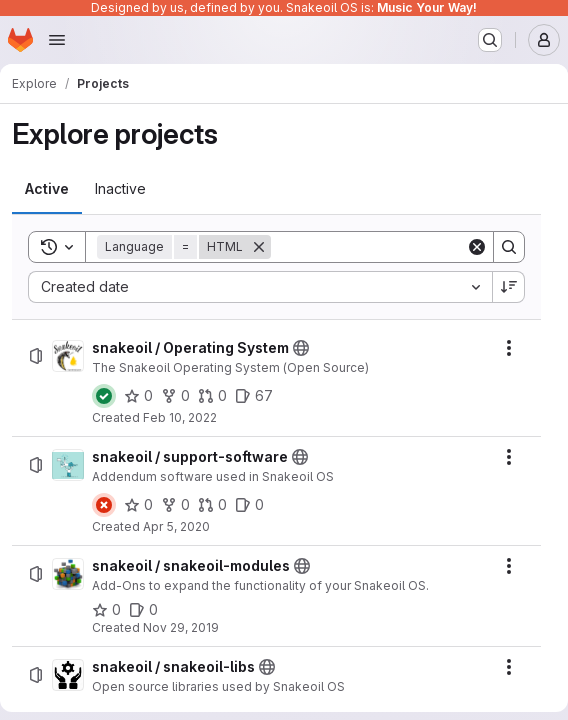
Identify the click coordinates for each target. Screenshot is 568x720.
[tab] (47, 189)
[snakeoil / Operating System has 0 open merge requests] (212, 396)
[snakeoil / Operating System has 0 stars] (138, 396)
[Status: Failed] (104, 505)
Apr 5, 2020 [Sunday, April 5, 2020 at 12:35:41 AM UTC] (176, 526)
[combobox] (260, 287)
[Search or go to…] (490, 40)
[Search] (395, 247)
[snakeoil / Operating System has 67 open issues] (254, 396)
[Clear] (477, 247)
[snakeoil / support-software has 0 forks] (175, 505)
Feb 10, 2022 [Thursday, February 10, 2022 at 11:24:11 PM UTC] (180, 417)
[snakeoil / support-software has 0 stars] (138, 505)
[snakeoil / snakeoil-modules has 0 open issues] (143, 610)
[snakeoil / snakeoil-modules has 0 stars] (106, 610)
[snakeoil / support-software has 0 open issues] (249, 505)
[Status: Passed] (104, 396)
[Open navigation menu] (57, 40)
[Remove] (259, 247)
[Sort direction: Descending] (509, 287)
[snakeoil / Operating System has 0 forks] (175, 396)
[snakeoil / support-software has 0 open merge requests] (212, 505)
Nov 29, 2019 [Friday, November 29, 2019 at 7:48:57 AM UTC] (181, 627)
